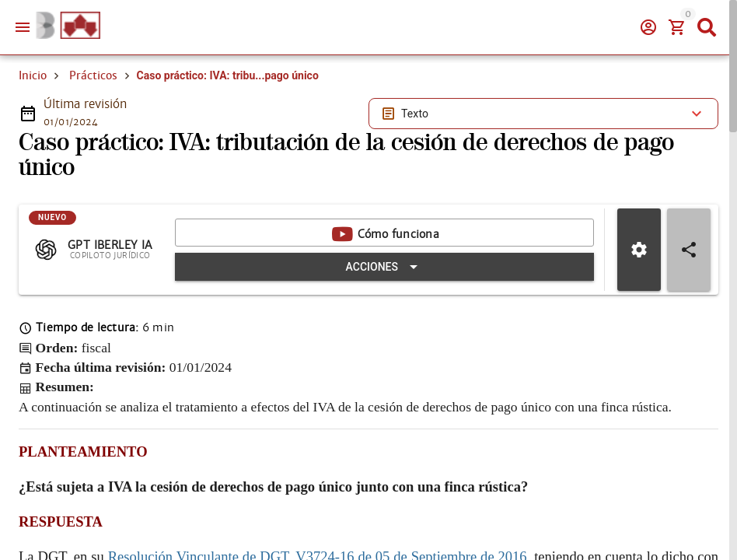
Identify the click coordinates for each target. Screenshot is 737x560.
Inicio (33, 75)
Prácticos (93, 75)
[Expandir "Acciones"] (384, 267)
